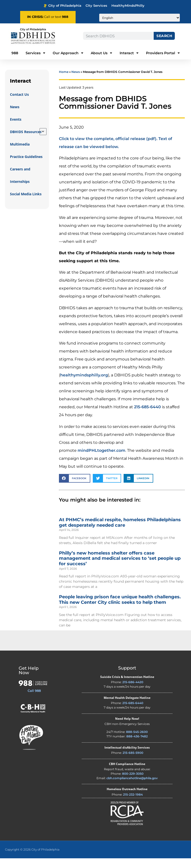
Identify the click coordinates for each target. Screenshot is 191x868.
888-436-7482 (137, 746)
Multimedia (20, 154)
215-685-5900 (133, 762)
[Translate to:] (140, 18)
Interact (129, 53)
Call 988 (34, 700)
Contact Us (19, 104)
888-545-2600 (137, 741)
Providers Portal (163, 53)
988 (65, 17)
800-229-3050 (133, 783)
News (15, 117)
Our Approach (68, 53)
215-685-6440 (147, 417)
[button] (75, 488)
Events (16, 129)
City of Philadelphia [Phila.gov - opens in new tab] (62, 6)
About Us (101, 53)
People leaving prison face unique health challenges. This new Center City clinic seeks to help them (120, 609)
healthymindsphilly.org (84, 385)
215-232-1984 (133, 804)
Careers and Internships (20, 185)
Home (64, 81)
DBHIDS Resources (26, 141)
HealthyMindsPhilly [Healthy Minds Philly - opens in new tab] (128, 6)
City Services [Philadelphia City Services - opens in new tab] (96, 6)
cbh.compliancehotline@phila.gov (132, 788)
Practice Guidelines (26, 166)
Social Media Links (26, 204)
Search (164, 36)
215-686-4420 (133, 692)
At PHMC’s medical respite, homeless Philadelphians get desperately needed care (120, 532)
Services (35, 53)
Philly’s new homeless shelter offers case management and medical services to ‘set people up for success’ (120, 568)
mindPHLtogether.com (101, 460)
